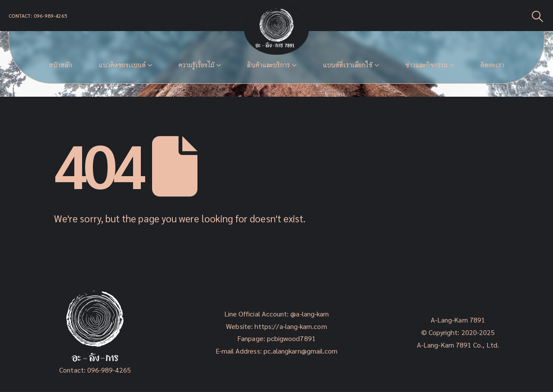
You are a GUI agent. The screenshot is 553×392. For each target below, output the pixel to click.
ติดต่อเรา (492, 65)
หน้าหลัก (60, 65)
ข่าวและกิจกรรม (426, 65)
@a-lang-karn (310, 314)
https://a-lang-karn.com (291, 326)
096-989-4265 (109, 370)
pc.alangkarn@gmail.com (300, 351)
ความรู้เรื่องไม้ (196, 65)
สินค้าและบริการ (269, 65)
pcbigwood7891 (291, 338)
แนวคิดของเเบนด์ (122, 65)
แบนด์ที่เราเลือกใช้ (348, 65)
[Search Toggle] (538, 16)
